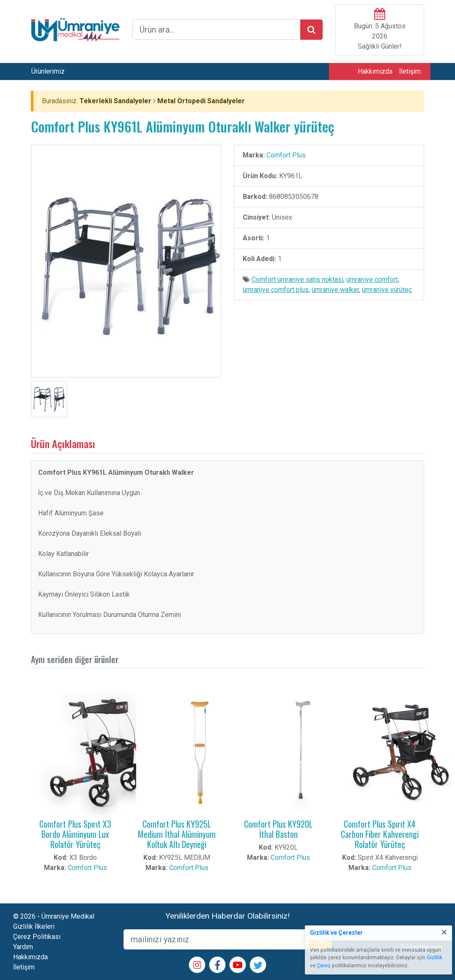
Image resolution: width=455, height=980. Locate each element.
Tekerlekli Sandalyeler (115, 101)
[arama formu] (217, 30)
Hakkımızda (375, 71)
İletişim (410, 71)
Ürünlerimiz (48, 71)
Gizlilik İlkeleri (34, 926)
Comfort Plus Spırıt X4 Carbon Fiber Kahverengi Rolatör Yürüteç (380, 834)
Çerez (324, 966)
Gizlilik (434, 958)
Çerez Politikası (37, 937)
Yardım (23, 947)
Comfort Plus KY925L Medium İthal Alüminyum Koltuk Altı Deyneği (177, 834)
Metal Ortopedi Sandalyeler (201, 101)
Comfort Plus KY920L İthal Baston (278, 829)
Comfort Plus (286, 155)
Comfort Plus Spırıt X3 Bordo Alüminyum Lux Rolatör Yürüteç (75, 834)
